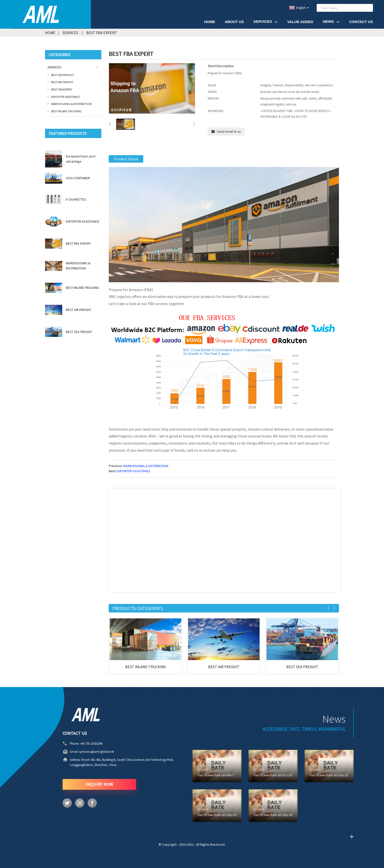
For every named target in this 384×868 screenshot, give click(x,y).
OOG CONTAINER (78, 178)
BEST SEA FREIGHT (63, 75)
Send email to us (229, 131)
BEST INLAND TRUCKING (66, 111)
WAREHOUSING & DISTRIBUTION (71, 104)
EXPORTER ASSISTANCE (66, 97)
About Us (234, 22)
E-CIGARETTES (76, 199)
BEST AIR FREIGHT (62, 82)
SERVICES (266, 22)
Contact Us (361, 22)
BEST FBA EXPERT (102, 33)
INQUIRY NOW (83, 784)
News (331, 22)
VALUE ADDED (300, 22)
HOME (210, 22)
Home (50, 33)
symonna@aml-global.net (80, 752)
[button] (194, 124)
